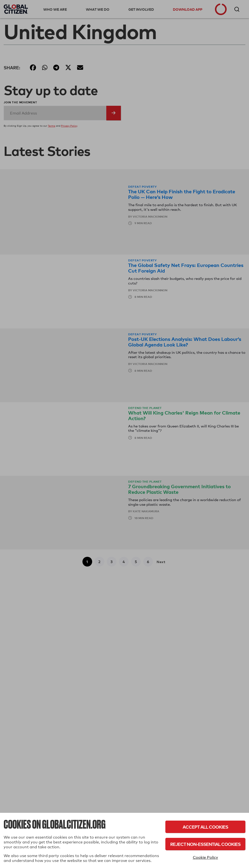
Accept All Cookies (205, 827)
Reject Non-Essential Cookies (205, 844)
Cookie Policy (205, 857)
